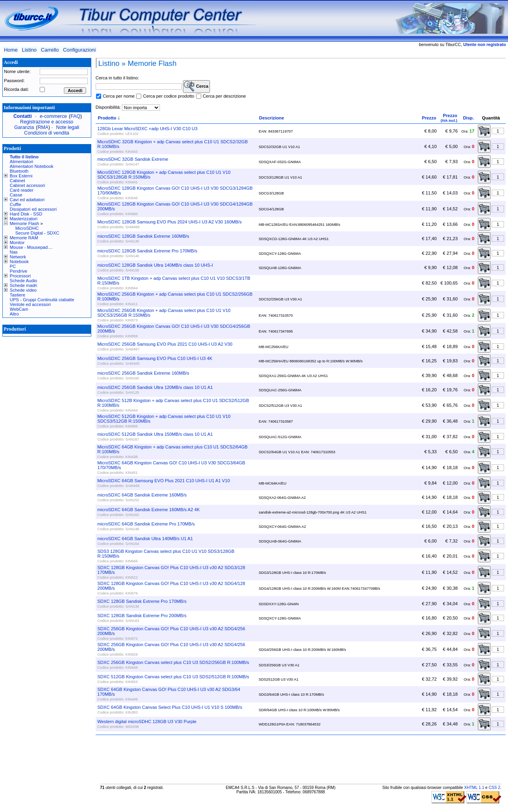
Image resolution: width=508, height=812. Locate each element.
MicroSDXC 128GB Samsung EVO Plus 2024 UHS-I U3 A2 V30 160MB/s (169, 222)
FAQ (76, 116)
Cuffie (16, 204)
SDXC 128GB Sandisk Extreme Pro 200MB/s (142, 616)
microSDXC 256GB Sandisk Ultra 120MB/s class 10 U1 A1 (155, 387)
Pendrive (19, 271)
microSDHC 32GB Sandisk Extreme (133, 159)
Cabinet (18, 181)
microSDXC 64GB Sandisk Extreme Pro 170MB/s (146, 524)
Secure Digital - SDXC (38, 233)
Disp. (469, 118)
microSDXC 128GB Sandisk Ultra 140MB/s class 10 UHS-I (155, 265)
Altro (14, 314)
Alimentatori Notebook (32, 166)
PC (13, 266)
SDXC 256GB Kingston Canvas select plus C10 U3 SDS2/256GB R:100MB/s (173, 662)
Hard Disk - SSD (26, 214)
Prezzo (429, 118)
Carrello (50, 50)
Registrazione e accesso (47, 122)
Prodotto (107, 118)
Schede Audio (24, 281)
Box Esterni (21, 176)
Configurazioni (79, 50)
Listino (29, 50)
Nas (14, 252)
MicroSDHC (27, 228)
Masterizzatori (24, 219)
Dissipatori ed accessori (33, 209)
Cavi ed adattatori (27, 200)
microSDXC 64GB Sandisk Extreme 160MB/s (142, 495)
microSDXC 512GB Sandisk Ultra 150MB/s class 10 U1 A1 (155, 434)
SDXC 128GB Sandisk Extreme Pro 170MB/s (142, 601)
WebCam (19, 309)
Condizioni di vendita (47, 133)
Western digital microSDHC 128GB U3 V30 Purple (147, 722)
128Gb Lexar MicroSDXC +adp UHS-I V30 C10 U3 (147, 129)
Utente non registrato (484, 44)
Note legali (67, 127)
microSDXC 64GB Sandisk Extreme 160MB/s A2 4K (148, 510)
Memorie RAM (24, 238)
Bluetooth (19, 171)
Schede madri (24, 285)
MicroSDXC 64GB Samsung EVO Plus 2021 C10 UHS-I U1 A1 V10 (164, 481)
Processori (20, 276)
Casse (16, 195)
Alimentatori (22, 162)
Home (11, 50)
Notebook (19, 262)
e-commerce (53, 116)
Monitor (17, 242)
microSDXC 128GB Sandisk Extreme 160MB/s (143, 236)
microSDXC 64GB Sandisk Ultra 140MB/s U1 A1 (145, 539)
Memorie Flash (25, 223)
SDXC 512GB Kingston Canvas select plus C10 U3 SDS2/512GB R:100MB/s (173, 677)
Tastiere (18, 295)
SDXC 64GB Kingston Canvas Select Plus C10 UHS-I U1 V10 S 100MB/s (170, 707)
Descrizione (272, 118)
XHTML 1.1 (474, 788)
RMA (43, 127)
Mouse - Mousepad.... (31, 247)
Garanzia (24, 127)
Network (18, 257)
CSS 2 (494, 788)
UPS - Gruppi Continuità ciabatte (42, 300)
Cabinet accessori (28, 185)
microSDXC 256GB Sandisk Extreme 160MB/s (143, 373)
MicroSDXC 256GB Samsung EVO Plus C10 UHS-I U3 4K (155, 358)
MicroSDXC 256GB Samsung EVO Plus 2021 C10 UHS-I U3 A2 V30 (165, 344)
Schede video (23, 290)
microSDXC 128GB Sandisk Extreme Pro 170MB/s (147, 251)
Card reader (22, 190)
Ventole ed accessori (30, 304)
